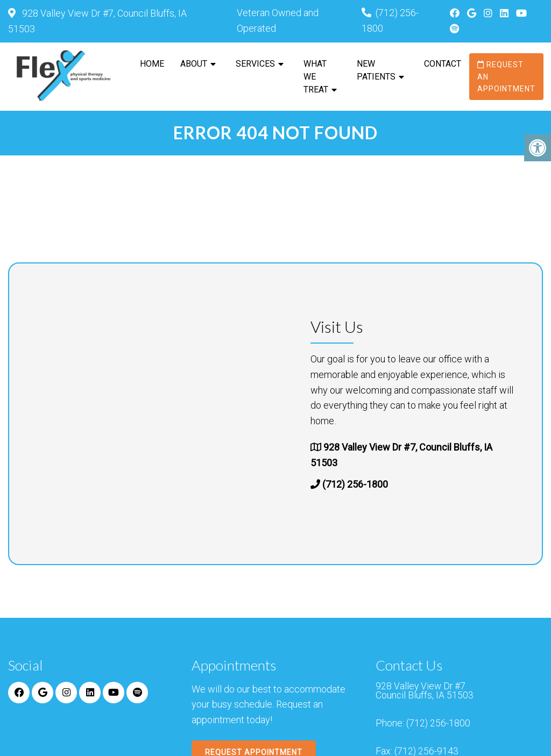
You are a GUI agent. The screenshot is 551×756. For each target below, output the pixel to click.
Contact (443, 64)
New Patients (376, 70)
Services (255, 64)
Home (152, 64)
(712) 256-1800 (355, 485)
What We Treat (316, 77)
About (194, 64)
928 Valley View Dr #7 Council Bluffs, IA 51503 (425, 692)
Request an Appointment (506, 77)
